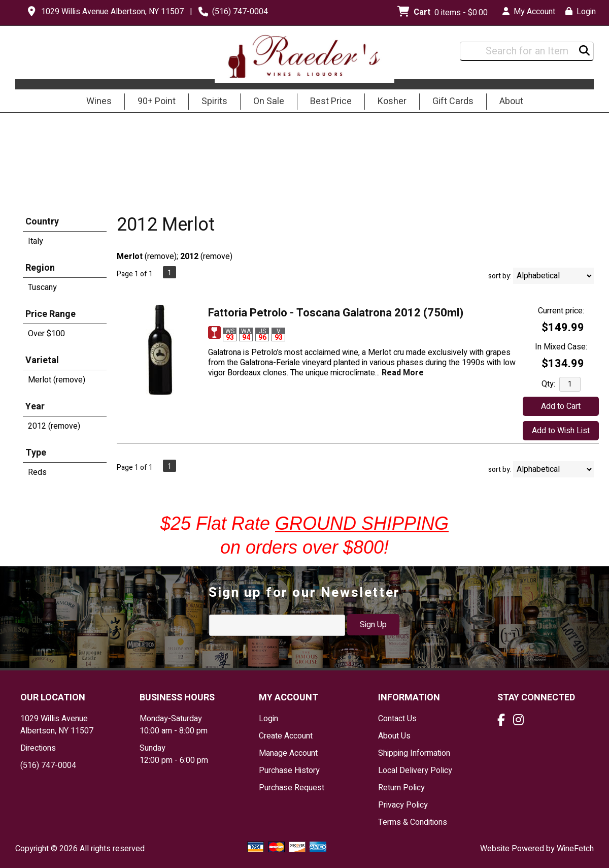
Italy (36, 241)
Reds (37, 472)
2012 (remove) (54, 426)
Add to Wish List (561, 431)
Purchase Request (292, 788)
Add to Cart (561, 406)
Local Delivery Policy (415, 770)
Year (35, 407)
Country (42, 222)
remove (161, 256)
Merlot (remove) (57, 380)
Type (36, 453)
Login (581, 12)
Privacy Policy (403, 805)
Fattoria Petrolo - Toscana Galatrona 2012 (336, 313)
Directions (38, 748)
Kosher (392, 101)
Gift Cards (453, 101)
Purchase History (289, 770)
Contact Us (397, 719)
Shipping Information (414, 753)
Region (40, 268)
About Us (394, 736)
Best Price (331, 101)
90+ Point (157, 101)
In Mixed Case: (561, 347)
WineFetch (575, 849)
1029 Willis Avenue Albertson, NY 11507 (112, 12)
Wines (96, 102)
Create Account (286, 736)
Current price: (561, 311)
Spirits (211, 102)
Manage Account (288, 753)
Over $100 (46, 334)
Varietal (42, 360)
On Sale (269, 101)
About (508, 102)
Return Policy (401, 788)
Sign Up (373, 625)
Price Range (50, 314)
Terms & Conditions (413, 822)
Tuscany (42, 287)
